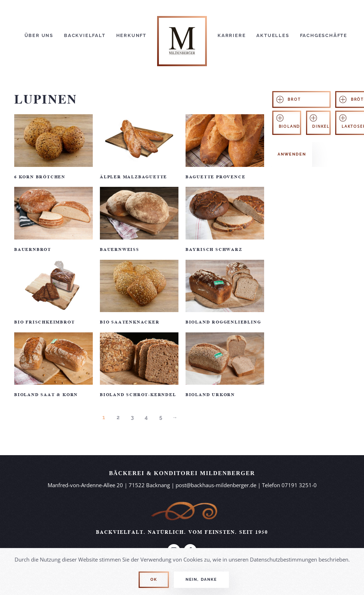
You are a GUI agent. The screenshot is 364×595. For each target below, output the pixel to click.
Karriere (232, 35)
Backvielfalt (85, 35)
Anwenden (292, 154)
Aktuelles (273, 35)
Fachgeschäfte (324, 35)
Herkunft (131, 35)
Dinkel (321, 126)
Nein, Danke (201, 580)
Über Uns (39, 35)
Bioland (290, 126)
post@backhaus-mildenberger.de (216, 485)
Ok (154, 580)
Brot (294, 99)
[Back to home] (182, 36)
